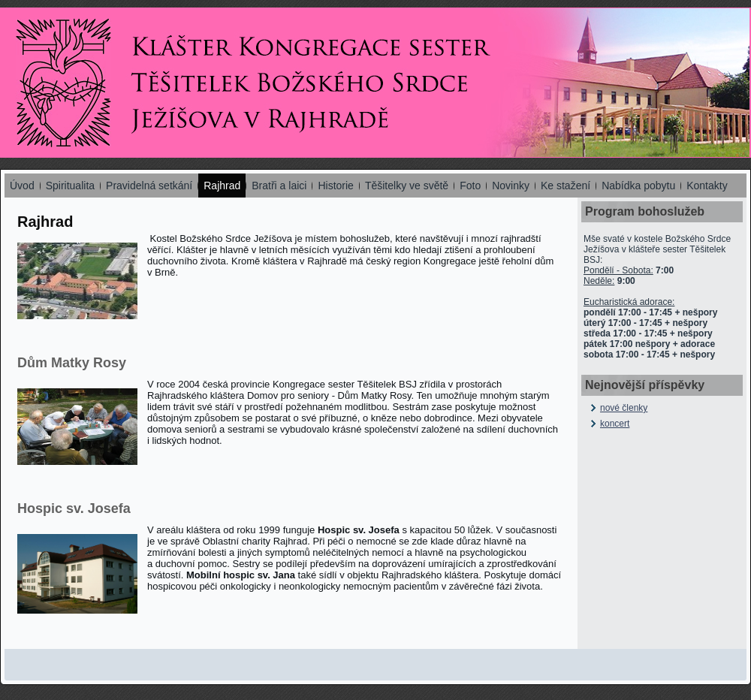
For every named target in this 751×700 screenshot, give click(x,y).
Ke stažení (566, 186)
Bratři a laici (279, 186)
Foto (470, 186)
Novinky (511, 186)
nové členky (624, 408)
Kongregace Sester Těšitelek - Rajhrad (63, 83)
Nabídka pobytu (638, 186)
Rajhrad (222, 186)
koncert (615, 424)
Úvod (22, 186)
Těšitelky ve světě (407, 186)
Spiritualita (70, 186)
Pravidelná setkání (149, 186)
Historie (335, 186)
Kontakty (707, 186)
